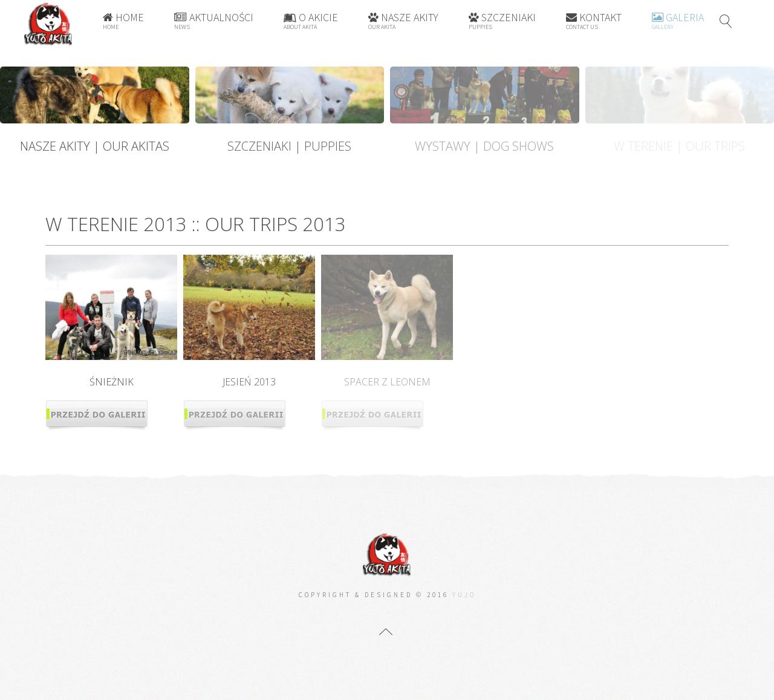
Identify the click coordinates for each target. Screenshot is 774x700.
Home (123, 21)
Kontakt (594, 21)
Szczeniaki (502, 21)
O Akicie (311, 21)
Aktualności (214, 21)
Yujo (464, 595)
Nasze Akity (403, 21)
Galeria (678, 21)
